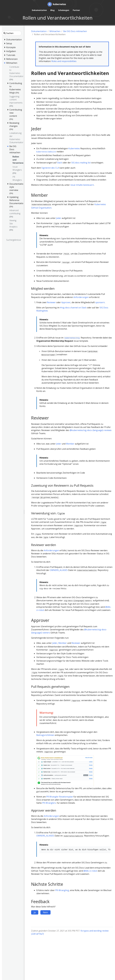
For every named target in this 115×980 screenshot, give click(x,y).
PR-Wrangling (62, 890)
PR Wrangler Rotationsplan (60, 797)
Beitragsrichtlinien (45, 735)
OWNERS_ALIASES (59, 570)
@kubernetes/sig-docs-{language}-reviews (91, 430)
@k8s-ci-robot (90, 871)
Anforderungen (81, 297)
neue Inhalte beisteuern (82, 185)
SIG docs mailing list (81, 163)
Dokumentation (39, 31)
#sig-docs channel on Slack (73, 308)
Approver (66, 302)
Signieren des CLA (50, 168)
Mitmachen (55, 31)
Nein (45, 912)
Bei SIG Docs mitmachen (75, 31)
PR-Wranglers (49, 803)
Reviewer (51, 302)
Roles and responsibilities (64, 61)
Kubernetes (74, 148)
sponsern (100, 302)
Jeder (59, 218)
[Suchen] (12, 33)
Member (70, 444)
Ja (35, 912)
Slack (60, 163)
